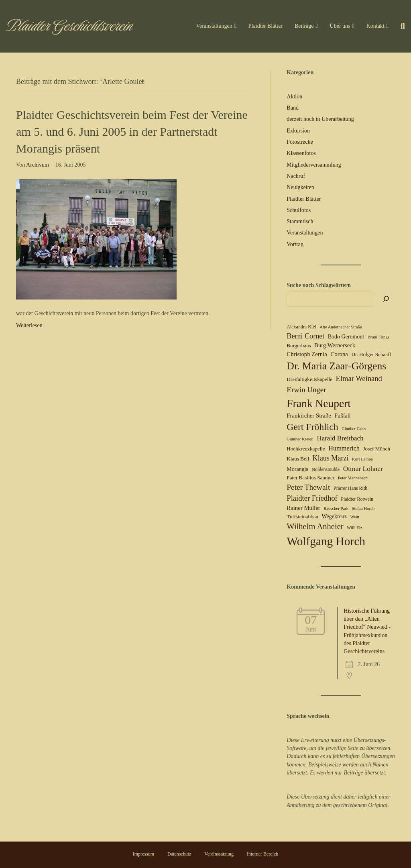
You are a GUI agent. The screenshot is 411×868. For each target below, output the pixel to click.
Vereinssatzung (219, 854)
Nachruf (296, 176)
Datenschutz (179, 854)
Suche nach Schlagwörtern (318, 285)
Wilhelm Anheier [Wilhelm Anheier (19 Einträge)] (315, 526)
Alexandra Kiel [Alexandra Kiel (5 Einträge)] (301, 327)
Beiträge (304, 26)
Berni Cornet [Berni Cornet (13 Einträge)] (305, 336)
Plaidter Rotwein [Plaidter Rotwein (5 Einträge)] (357, 499)
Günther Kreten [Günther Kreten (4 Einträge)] (300, 439)
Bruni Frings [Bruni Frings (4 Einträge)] (378, 337)
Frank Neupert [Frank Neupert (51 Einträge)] (319, 403)
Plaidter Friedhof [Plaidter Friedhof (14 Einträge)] (312, 498)
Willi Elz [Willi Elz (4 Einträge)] (354, 528)
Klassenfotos (301, 153)
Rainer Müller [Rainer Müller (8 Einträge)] (303, 508)
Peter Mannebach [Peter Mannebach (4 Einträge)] (353, 478)
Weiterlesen (29, 325)
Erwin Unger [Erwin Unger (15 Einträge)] (306, 390)
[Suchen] (400, 26)
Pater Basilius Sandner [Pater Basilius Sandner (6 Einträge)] (310, 478)
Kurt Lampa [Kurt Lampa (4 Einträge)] (362, 459)
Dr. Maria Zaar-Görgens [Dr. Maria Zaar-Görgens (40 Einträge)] (336, 366)
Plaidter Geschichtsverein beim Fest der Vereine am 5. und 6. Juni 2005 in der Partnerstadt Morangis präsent (132, 131)
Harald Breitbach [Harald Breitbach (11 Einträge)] (340, 438)
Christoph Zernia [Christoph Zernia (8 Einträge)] (307, 354)
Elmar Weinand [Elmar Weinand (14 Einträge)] (359, 378)
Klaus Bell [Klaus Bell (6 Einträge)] (298, 459)
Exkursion (298, 131)
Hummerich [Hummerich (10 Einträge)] (344, 448)
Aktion (294, 97)
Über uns (340, 26)
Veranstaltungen (214, 26)
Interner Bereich (262, 854)
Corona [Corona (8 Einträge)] (339, 354)
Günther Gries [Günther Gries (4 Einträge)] (354, 429)
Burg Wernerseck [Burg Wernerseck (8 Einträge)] (335, 345)
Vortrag (295, 244)
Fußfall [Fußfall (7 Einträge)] (342, 416)
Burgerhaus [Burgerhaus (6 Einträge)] (299, 345)
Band (293, 108)
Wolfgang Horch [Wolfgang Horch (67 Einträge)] (326, 541)
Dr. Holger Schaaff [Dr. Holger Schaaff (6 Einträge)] (371, 354)
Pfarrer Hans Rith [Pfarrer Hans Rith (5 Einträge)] (350, 488)
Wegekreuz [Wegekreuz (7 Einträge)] (334, 517)
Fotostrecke (300, 142)
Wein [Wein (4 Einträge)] (355, 517)
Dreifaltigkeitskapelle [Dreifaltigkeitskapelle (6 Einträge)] (309, 379)
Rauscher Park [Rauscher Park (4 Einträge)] (336, 508)
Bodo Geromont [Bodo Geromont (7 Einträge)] (346, 337)
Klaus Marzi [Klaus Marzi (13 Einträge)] (331, 458)
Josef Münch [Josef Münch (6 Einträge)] (377, 449)
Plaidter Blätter (266, 26)
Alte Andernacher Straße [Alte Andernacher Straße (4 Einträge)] (341, 327)
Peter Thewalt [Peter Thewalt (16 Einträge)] (308, 487)
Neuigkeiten (300, 187)
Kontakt (375, 26)
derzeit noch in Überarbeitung (320, 119)
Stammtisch (300, 221)
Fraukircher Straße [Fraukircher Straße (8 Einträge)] (309, 416)
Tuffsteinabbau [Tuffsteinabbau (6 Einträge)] (302, 517)
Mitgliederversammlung (314, 165)
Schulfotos (299, 210)
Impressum (143, 854)
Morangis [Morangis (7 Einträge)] (297, 469)
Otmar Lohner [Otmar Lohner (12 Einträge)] (363, 469)
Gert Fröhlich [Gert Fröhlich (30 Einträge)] (312, 427)
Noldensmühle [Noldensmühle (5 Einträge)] (326, 469)
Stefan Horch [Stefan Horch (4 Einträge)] (363, 508)
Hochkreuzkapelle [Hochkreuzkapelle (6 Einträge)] (306, 449)
